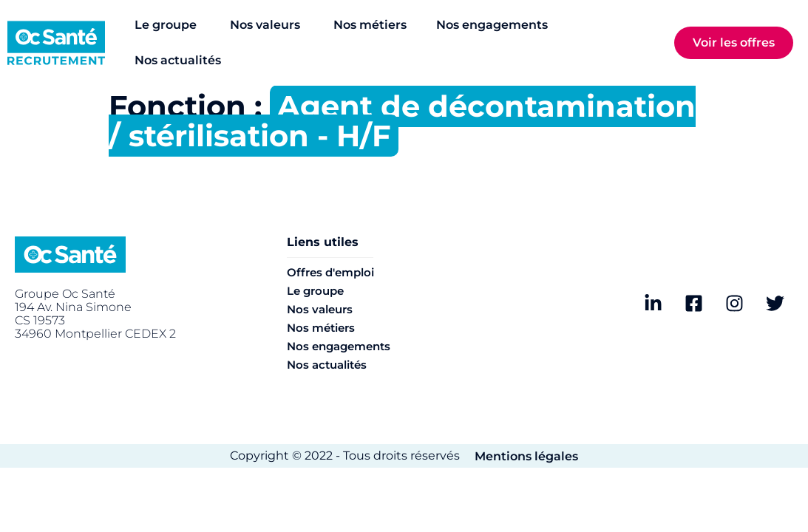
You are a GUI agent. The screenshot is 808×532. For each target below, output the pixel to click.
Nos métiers (321, 328)
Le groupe (315, 291)
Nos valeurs (320, 309)
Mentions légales (526, 456)
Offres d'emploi (330, 272)
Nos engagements (339, 346)
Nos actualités (327, 365)
